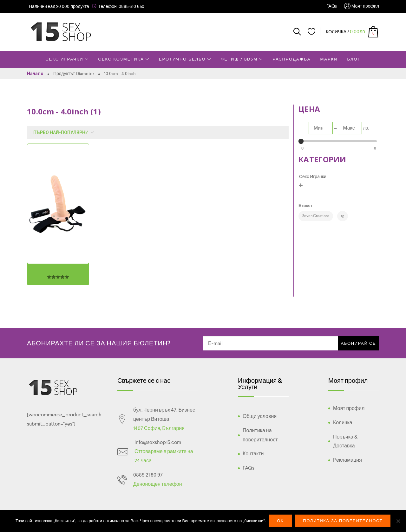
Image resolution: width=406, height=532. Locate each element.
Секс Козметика (124, 59)
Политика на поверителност (260, 435)
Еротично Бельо (185, 59)
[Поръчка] (62, 132)
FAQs (332, 6)
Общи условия (260, 416)
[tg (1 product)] (343, 216)
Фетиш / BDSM (242, 59)
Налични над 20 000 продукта (59, 6)
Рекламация (347, 460)
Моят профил (361, 6)
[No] (398, 521)
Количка (343, 423)
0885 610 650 (131, 6)
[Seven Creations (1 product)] (316, 216)
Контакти (253, 454)
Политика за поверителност (343, 521)
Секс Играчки (67, 59)
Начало (35, 74)
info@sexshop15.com (158, 442)
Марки (329, 59)
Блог (354, 59)
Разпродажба (291, 59)
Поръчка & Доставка (345, 441)
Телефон (108, 6)
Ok (280, 521)
